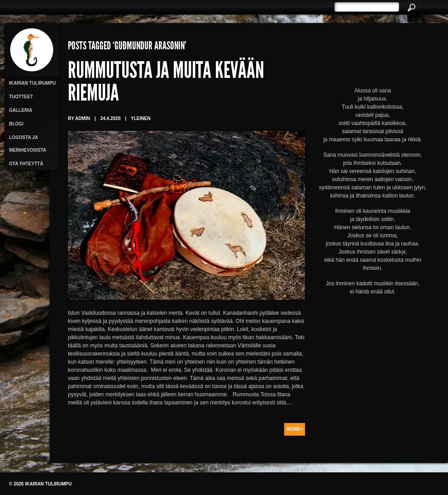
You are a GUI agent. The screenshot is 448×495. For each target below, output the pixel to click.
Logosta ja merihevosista (28, 144)
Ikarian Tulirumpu (32, 83)
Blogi (16, 124)
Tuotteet (21, 97)
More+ (295, 429)
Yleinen (141, 118)
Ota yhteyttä (26, 164)
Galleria (21, 110)
